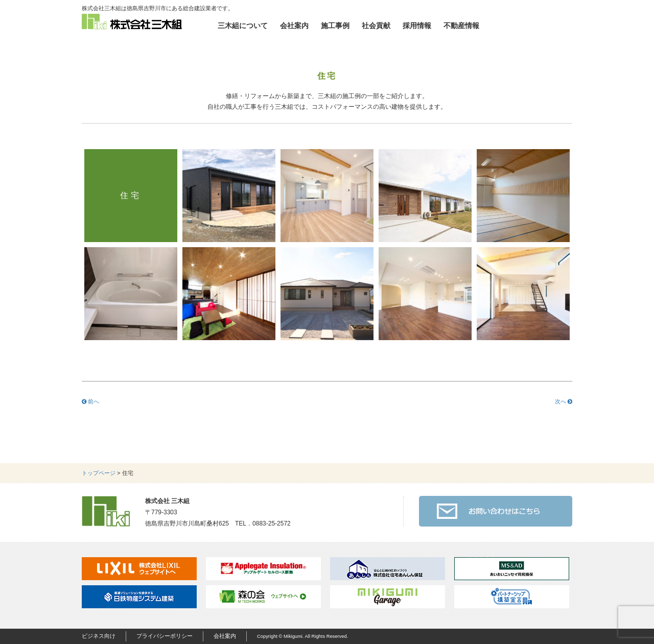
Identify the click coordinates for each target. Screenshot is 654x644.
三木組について (243, 26)
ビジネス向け (99, 636)
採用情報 (417, 26)
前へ (90, 401)
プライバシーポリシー (165, 636)
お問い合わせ (531, 26)
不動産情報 (461, 26)
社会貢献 (376, 26)
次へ (564, 401)
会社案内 (294, 26)
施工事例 (335, 26)
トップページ (99, 473)
